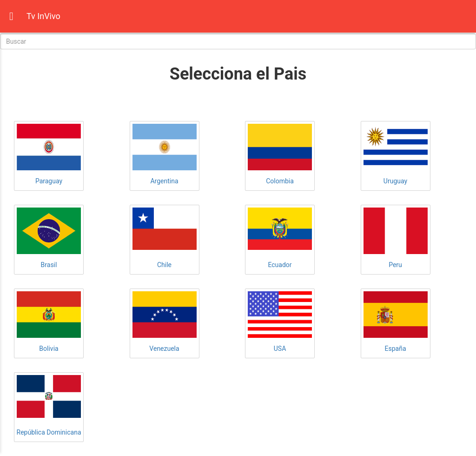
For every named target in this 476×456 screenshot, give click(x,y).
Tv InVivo (43, 16)
